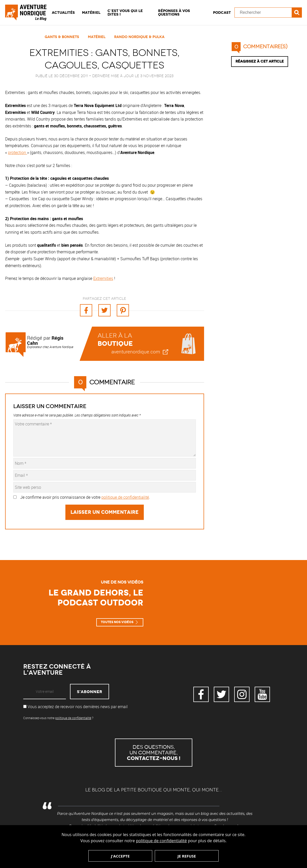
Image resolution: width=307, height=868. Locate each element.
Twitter (221, 694)
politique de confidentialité (161, 841)
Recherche (297, 13)
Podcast (222, 13)
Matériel (91, 13)
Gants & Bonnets (62, 37)
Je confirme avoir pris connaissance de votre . (85, 497)
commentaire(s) (259, 47)
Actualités (63, 13)
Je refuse (187, 856)
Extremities (103, 278)
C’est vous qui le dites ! (125, 13)
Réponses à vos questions (174, 13)
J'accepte (120, 856)
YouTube (262, 694)
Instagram (242, 694)
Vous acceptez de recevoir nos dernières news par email (75, 707)
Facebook (201, 694)
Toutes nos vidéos (117, 622)
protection (17, 152)
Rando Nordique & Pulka (139, 37)
